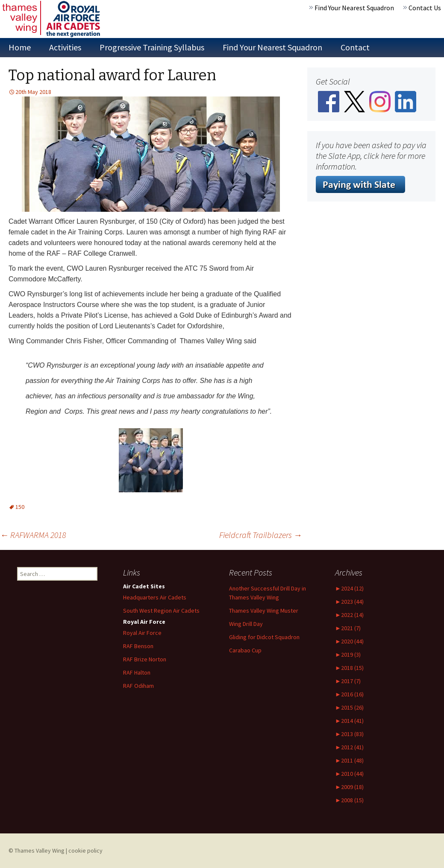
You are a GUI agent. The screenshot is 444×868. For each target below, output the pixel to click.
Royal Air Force (142, 633)
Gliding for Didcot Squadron (264, 637)
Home (20, 47)
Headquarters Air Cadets (155, 597)
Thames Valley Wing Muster (264, 611)
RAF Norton (145, 659)
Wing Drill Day (246, 624)
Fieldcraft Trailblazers (261, 535)
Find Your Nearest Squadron (354, 8)
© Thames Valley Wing (37, 850)
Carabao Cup (245, 650)
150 (20, 507)
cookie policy (85, 850)
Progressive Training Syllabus (152, 47)
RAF (137, 672)
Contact (355, 47)
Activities (65, 47)
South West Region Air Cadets (161, 611)
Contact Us (425, 8)
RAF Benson (138, 646)
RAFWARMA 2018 (33, 535)
